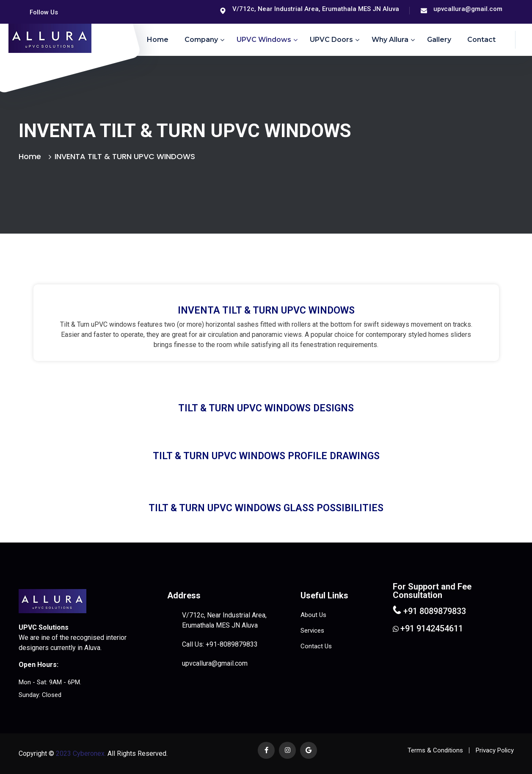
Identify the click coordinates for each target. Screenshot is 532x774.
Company (201, 40)
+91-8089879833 (232, 644)
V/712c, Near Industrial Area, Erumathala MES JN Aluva (316, 9)
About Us (313, 615)
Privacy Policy (495, 750)
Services (312, 631)
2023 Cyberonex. (80, 753)
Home (158, 40)
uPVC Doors (331, 40)
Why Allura (390, 40)
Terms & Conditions (435, 750)
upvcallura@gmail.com (468, 9)
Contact (481, 40)
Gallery (439, 40)
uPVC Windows (264, 40)
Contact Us (316, 646)
